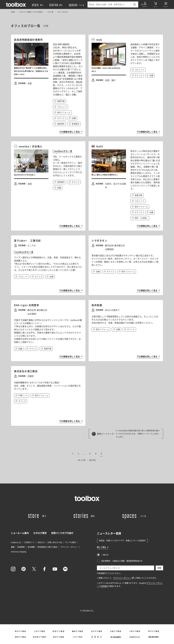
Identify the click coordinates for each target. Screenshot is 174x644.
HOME (13, 12)
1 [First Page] (78, 453)
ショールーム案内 (20, 533)
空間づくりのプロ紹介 (62, 533)
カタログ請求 (40, 533)
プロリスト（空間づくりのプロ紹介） (31, 12)
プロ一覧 (50, 12)
